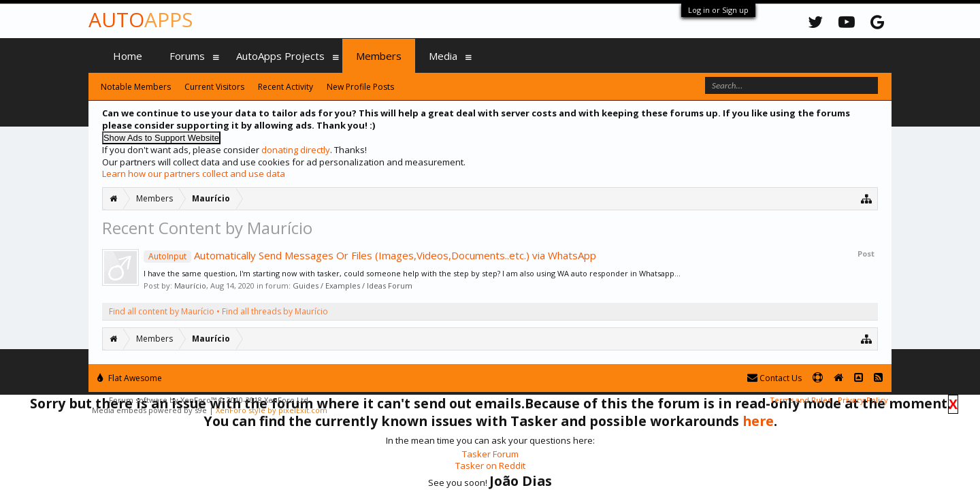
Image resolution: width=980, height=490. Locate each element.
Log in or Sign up (718, 10)
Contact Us (774, 378)
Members (379, 56)
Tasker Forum (490, 454)
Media (443, 56)
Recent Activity (285, 87)
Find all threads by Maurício (275, 311)
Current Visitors (214, 87)
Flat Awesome (130, 378)
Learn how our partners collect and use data (194, 174)
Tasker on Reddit (490, 465)
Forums (187, 56)
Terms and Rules (800, 400)
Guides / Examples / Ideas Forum (353, 285)
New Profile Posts (360, 87)
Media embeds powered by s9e (149, 410)
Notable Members (136, 87)
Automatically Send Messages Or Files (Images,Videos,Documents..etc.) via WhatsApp (370, 255)
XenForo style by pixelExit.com (272, 410)
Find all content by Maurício (162, 311)
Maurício (190, 285)
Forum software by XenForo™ (210, 400)
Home (128, 56)
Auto (141, 19)
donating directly (296, 150)
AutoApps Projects (280, 56)
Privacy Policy (863, 400)
